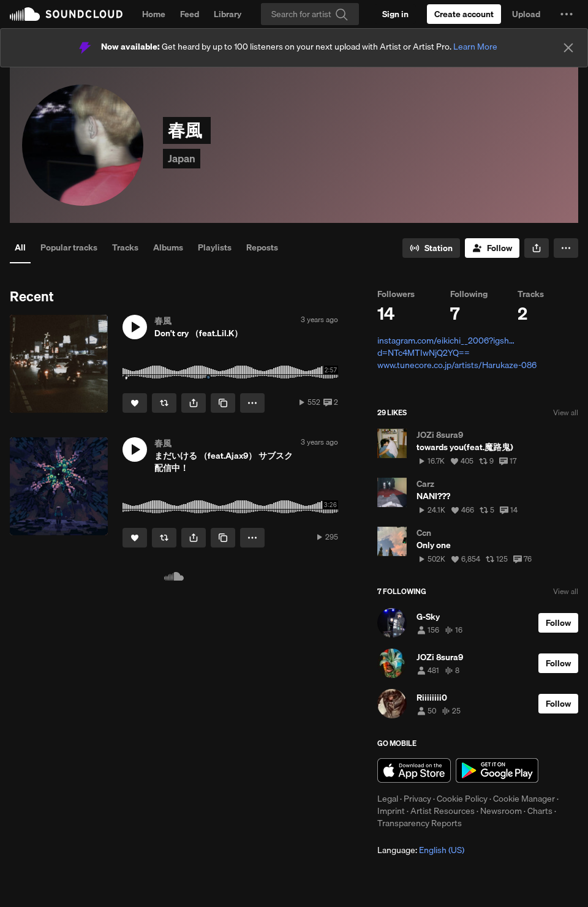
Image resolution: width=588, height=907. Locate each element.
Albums (168, 247)
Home (154, 14)
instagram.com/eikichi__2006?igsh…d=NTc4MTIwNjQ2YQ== (446, 347)
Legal (388, 799)
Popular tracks (69, 247)
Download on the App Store (414, 770)
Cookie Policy (462, 799)
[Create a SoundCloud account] (464, 14)
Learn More (475, 47)
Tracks (125, 247)
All (20, 247)
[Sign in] (395, 14)
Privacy (417, 799)
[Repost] (164, 403)
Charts (540, 811)
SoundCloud (66, 14)
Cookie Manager (524, 799)
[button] (567, 14)
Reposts (262, 247)
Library (228, 14)
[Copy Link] (223, 403)
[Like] (135, 403)
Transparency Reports (420, 823)
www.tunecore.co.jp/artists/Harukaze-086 (457, 365)
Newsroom (501, 811)
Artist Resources (443, 811)
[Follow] (492, 248)
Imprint (391, 811)
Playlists (215, 247)
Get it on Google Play (497, 770)
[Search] (310, 14)
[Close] (568, 48)
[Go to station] (431, 248)
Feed (190, 14)
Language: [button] (421, 850)
